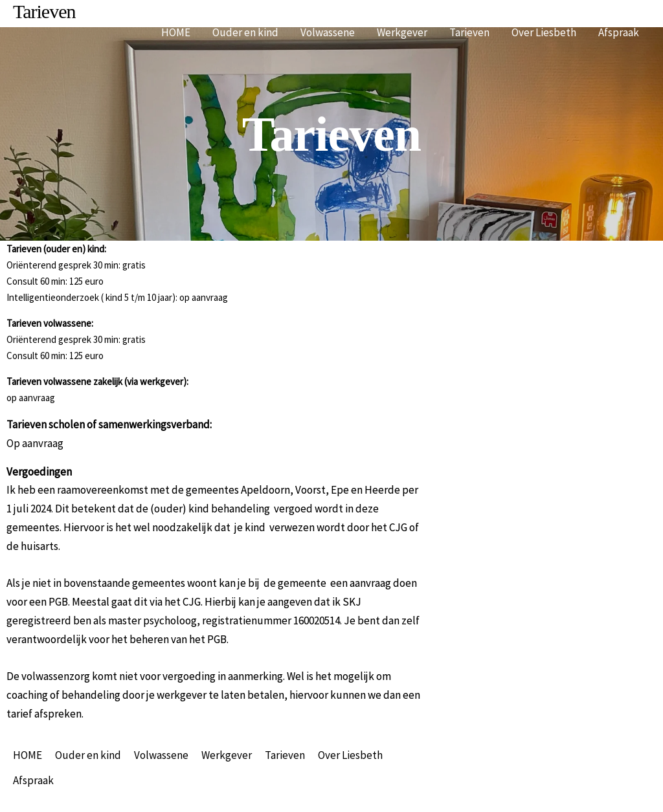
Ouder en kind (245, 32)
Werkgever (402, 32)
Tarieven (469, 32)
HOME (176, 32)
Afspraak (619, 32)
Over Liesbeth (544, 32)
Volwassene (328, 32)
